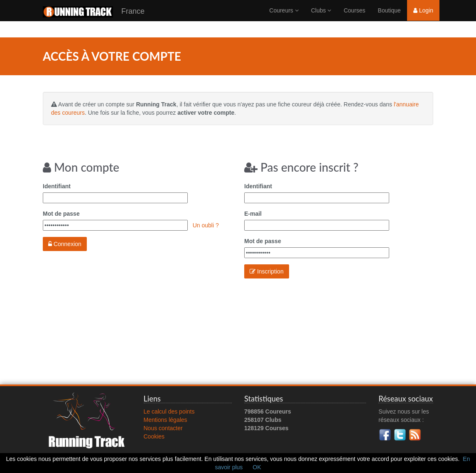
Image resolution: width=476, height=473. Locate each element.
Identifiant (57, 186)
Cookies (154, 436)
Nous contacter (163, 428)
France (94, 20)
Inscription (267, 271)
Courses (354, 19)
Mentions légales (166, 420)
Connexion (65, 244)
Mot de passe (61, 214)
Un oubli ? (206, 225)
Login (423, 19)
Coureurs (284, 19)
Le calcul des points (169, 411)
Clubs (321, 19)
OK (257, 467)
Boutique (389, 19)
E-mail (253, 214)
